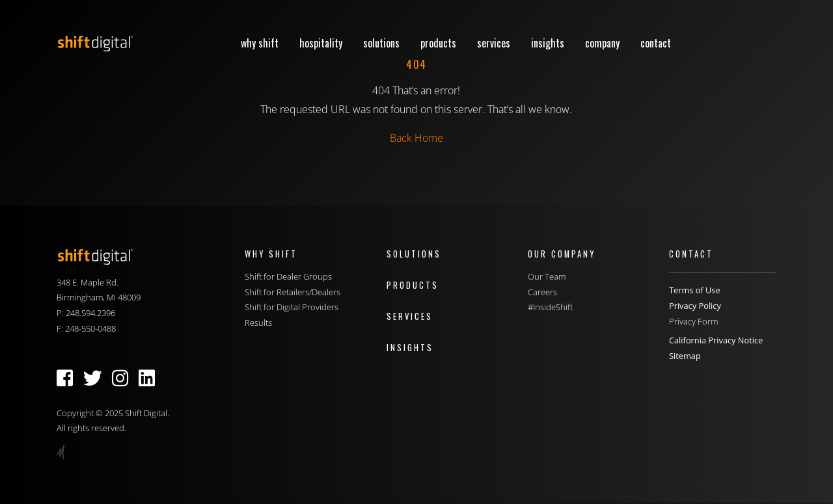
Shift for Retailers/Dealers (293, 292)
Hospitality (321, 43)
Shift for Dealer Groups (288, 276)
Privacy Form (693, 321)
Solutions (381, 43)
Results (258, 323)
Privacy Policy (695, 306)
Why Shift (260, 43)
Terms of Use (695, 290)
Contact (656, 43)
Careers (542, 292)
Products (438, 43)
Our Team (547, 276)
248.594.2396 (90, 313)
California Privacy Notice (716, 340)
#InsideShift (550, 307)
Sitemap (685, 356)
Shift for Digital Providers (292, 307)
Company (602, 43)
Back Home (416, 138)
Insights (548, 43)
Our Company (562, 254)
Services (494, 43)
